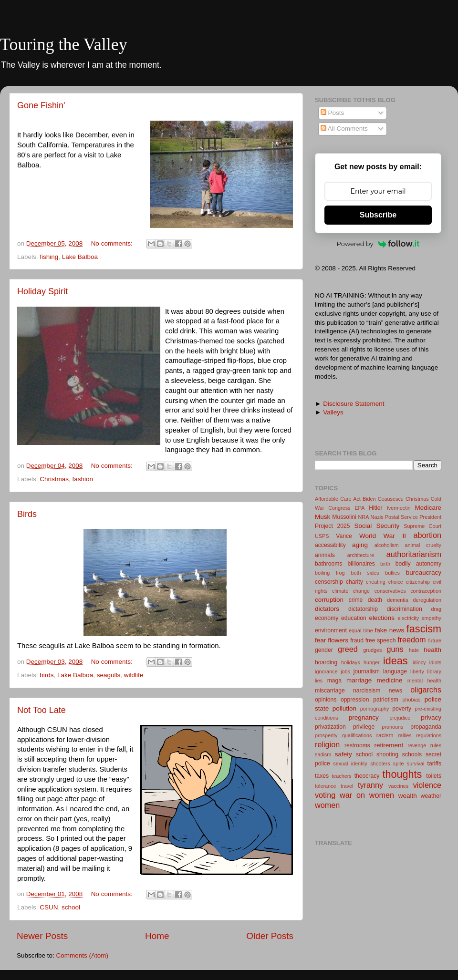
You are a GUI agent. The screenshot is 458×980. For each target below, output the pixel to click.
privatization (330, 727)
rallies (405, 735)
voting (325, 795)
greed (348, 649)
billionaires (361, 564)
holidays (351, 662)
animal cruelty (423, 545)
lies (319, 681)
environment (331, 630)
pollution (344, 708)
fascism (424, 629)
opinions (326, 700)
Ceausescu (391, 499)
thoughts (402, 774)
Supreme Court (422, 526)
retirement (389, 745)
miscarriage (330, 691)
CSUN (49, 907)
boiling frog (330, 573)
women (327, 805)
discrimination (405, 609)
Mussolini (344, 517)
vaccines (398, 786)
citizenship (418, 582)
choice (396, 582)
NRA (364, 517)
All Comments (344, 129)
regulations (429, 735)
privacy (431, 717)
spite (399, 763)
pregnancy (364, 717)
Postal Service (401, 517)
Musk (323, 517)
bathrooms (328, 564)
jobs (345, 671)
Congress (339, 508)
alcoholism (387, 545)
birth (385, 564)
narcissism (367, 691)
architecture (361, 555)
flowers (338, 640)
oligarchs (426, 690)
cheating (376, 582)
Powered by (378, 244)
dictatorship (363, 609)
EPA (359, 508)
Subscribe (378, 215)
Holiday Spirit (42, 291)
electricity (408, 618)
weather (431, 796)
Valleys (333, 412)
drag (436, 609)
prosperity (326, 735)
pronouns (392, 727)
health (432, 650)
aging (360, 545)
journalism (367, 671)
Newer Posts (42, 936)
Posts (333, 113)
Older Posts (270, 936)
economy (327, 618)
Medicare (428, 508)
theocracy (367, 776)
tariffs (434, 763)
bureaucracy (424, 573)
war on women (367, 795)
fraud (357, 640)
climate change (351, 591)
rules (436, 745)
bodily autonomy (418, 564)
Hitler (375, 508)
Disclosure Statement (354, 404)
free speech (381, 640)
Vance (344, 536)
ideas (396, 661)
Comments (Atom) (83, 955)
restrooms (357, 745)
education (354, 618)
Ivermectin (399, 508)
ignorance (326, 671)
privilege (364, 727)
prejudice (400, 718)
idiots (435, 662)
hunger (372, 662)
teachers (341, 776)
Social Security (377, 526)
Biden (369, 499)
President (430, 517)
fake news (390, 630)
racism (385, 735)
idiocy (419, 662)
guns (395, 649)
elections (382, 618)
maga (334, 681)
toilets (434, 776)
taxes (322, 776)
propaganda (426, 727)
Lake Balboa (80, 257)
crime (356, 600)
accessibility (330, 545)
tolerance (325, 786)
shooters (380, 763)
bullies (392, 573)
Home (157, 936)
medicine (389, 680)
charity (354, 582)
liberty (417, 671)
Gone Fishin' (41, 105)
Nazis (377, 517)
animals (325, 555)
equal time (361, 630)
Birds (27, 514)
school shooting (377, 754)
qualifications (357, 735)
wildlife (134, 675)
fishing (49, 257)
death (375, 600)
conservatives (390, 591)
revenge (417, 745)
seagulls (109, 675)
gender (324, 650)
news (396, 691)
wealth (408, 796)
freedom (411, 640)
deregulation (427, 600)
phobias (412, 700)
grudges (372, 650)
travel (347, 786)
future (435, 640)
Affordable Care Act (338, 499)
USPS (322, 536)
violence (427, 785)
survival (416, 763)
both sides (365, 573)
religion (327, 744)
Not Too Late (42, 710)
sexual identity (350, 763)
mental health (424, 681)
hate (414, 650)
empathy (432, 618)
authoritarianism (414, 554)
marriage (359, 680)
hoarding (326, 662)
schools (412, 754)
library (434, 671)
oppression (355, 700)
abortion (428, 535)
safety (343, 754)
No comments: (113, 243)
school (71, 907)
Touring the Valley (64, 44)
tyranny (370, 785)
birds (47, 675)
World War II (383, 536)
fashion (83, 479)
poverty (402, 709)
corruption (329, 600)
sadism (323, 754)
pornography (375, 709)
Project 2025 (333, 526)
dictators (327, 609)
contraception (426, 591)
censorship (329, 582)
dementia (397, 600)
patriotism (386, 700)
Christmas (54, 479)
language (395, 671)
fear (320, 640)
